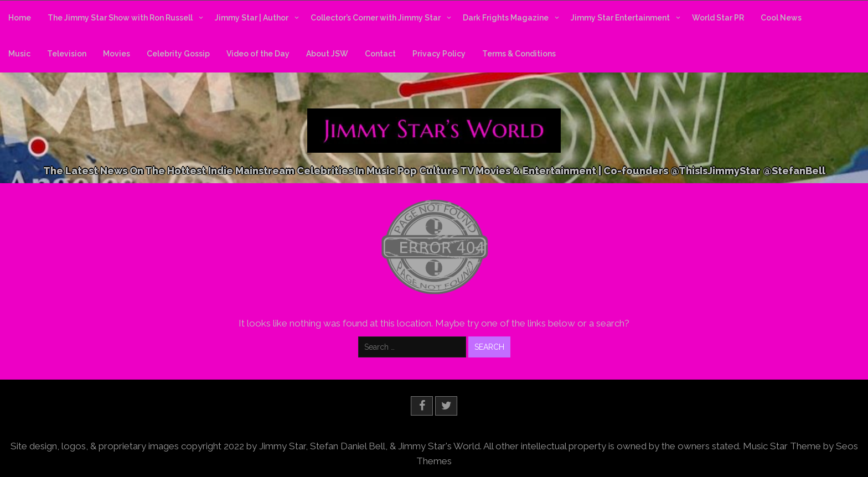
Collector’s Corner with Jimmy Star (376, 18)
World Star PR (718, 18)
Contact (380, 54)
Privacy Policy (439, 54)
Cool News (781, 18)
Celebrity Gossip (178, 54)
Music (19, 54)
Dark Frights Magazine (506, 18)
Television (67, 54)
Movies (117, 54)
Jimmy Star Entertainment (620, 18)
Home (20, 18)
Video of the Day (258, 54)
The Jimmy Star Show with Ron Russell (120, 18)
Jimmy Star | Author (252, 18)
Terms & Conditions (519, 54)
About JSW (327, 54)
